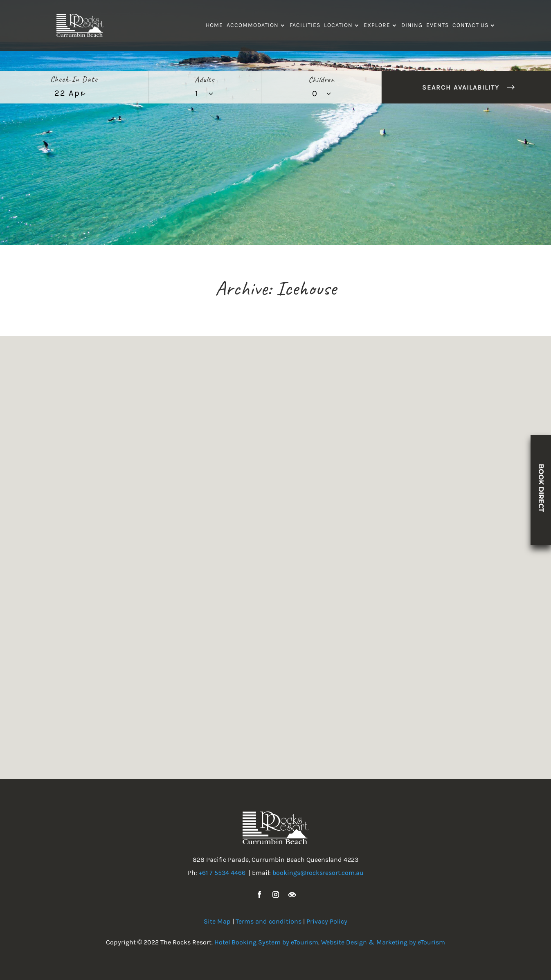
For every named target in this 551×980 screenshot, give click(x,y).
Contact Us (470, 26)
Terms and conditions (269, 921)
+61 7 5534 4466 (222, 873)
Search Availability (461, 87)
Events (437, 26)
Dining (412, 26)
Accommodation (253, 26)
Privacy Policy (327, 921)
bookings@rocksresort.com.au (318, 873)
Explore (377, 26)
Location (338, 26)
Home (214, 26)
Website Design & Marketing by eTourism (383, 942)
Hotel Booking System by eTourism (266, 942)
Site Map (217, 921)
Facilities (305, 26)
